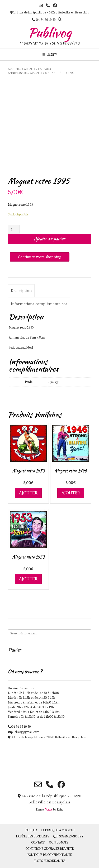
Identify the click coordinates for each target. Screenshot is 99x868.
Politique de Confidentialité (50, 855)
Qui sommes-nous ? (68, 836)
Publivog (50, 33)
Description (21, 290)
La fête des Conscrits (33, 836)
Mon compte (58, 842)
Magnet (36, 73)
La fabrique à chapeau (58, 830)
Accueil (14, 69)
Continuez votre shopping (40, 257)
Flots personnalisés (49, 861)
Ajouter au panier (49, 239)
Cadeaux (29, 69)
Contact (38, 842)
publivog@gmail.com (25, 732)
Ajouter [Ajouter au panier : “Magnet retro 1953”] (28, 493)
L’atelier (31, 830)
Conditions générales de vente (49, 849)
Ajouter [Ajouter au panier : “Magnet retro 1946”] (71, 493)
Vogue (49, 809)
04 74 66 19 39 (21, 727)
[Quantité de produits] (14, 229)
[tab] (21, 291)
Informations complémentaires (39, 304)
